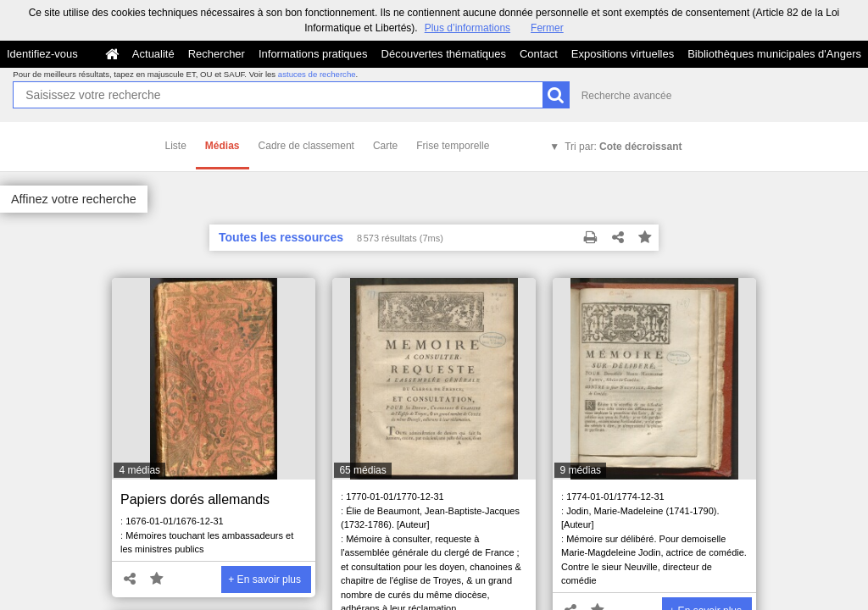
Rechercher (217, 54)
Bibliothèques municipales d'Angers (774, 54)
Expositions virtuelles (623, 54)
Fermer (547, 28)
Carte (385, 146)
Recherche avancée (627, 96)
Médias (223, 146)
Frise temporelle (453, 146)
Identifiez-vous (42, 54)
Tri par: (623, 147)
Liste (176, 146)
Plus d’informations (467, 28)
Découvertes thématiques (444, 54)
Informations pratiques (313, 54)
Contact (539, 54)
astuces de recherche (317, 74)
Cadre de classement (306, 146)
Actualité (153, 54)
